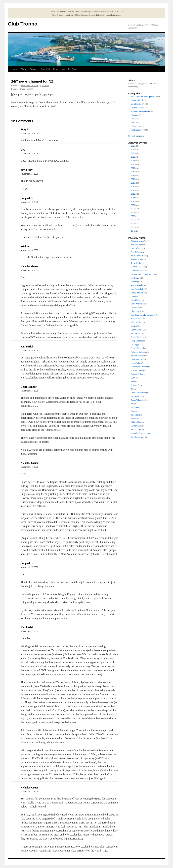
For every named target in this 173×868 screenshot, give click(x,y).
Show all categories (136, 136)
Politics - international (140, 111)
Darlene (134, 411)
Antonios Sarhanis (138, 352)
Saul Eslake (136, 333)
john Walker (136, 363)
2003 (133, 227)
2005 (133, 220)
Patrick (134, 326)
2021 (133, 161)
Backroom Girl (137, 359)
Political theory (137, 130)
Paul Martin (136, 407)
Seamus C (135, 385)
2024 (133, 150)
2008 (133, 209)
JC (132, 389)
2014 (133, 187)
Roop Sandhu (136, 341)
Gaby (133, 378)
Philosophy (136, 126)
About (24, 69)
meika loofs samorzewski (141, 433)
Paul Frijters (136, 252)
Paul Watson (136, 396)
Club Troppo (23, 24)
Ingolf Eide (136, 300)
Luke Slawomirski (138, 393)
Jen (132, 404)
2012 (133, 194)
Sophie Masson (137, 293)
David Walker (137, 271)
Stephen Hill (136, 319)
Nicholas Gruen (137, 241)
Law (133, 119)
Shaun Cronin (137, 337)
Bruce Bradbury (137, 356)
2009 (133, 205)
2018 (133, 172)
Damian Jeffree (137, 374)
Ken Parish (135, 245)
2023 (133, 153)
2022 (133, 157)
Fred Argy (135, 278)
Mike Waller (136, 422)
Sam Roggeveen (138, 437)
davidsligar (135, 415)
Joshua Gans (136, 430)
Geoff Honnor (137, 267)
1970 (133, 231)
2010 (133, 201)
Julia (133, 381)
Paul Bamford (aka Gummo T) (143, 315)
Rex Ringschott (137, 289)
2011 (133, 198)
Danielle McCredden (139, 367)
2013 (133, 190)
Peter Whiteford (137, 348)
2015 (133, 183)
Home (14, 69)
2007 (133, 212)
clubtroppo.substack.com (110, 15)
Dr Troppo (135, 344)
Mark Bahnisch (137, 256)
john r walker (136, 322)
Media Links (59, 69)
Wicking (45, 86)
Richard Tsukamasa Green (142, 274)
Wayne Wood (136, 285)
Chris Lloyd (136, 311)
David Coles (136, 426)
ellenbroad (135, 418)
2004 (133, 224)
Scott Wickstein (137, 304)
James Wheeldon (138, 400)
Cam (133, 296)
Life (133, 122)
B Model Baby (137, 370)
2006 (133, 216)
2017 (133, 175)
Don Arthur (136, 248)
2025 (133, 146)
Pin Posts (73, 69)
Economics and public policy (143, 97)
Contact (34, 69)
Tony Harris (136, 263)
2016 (133, 179)
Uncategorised (27, 89)
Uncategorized (137, 100)
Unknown (135, 307)
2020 (133, 164)
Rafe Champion (137, 330)
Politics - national (138, 108)
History (134, 115)
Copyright (45, 69)
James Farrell (136, 259)
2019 (133, 168)
